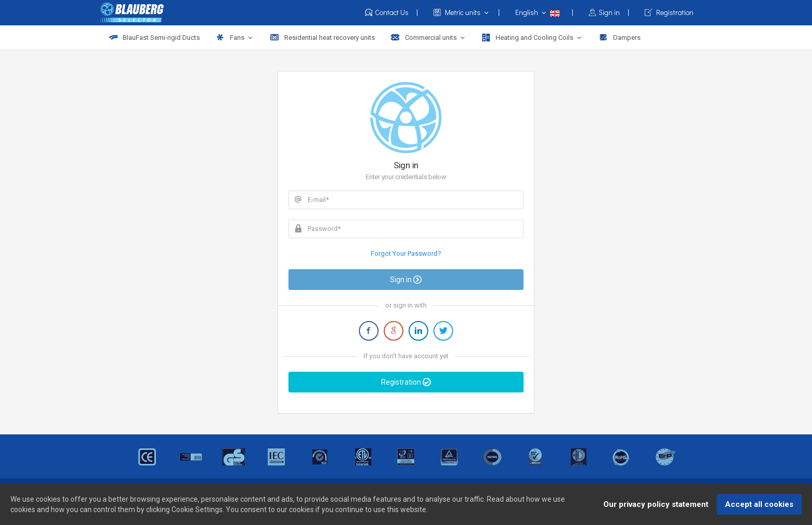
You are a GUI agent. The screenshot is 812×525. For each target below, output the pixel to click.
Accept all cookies (759, 506)
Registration (669, 13)
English (544, 12)
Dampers (620, 38)
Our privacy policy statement (656, 506)
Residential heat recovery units (322, 38)
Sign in (609, 13)
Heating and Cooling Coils (533, 38)
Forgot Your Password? (406, 253)
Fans (235, 38)
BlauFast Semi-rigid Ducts (154, 38)
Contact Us (392, 13)
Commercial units (429, 38)
